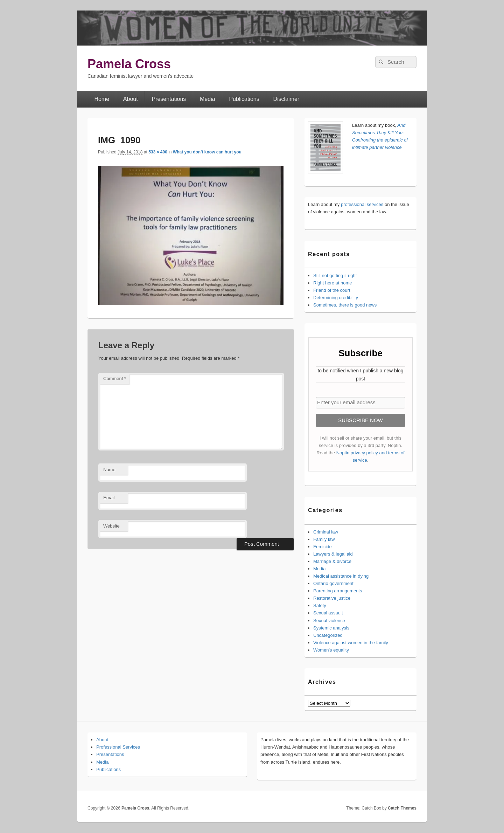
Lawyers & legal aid (333, 554)
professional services (362, 204)
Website (111, 526)
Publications (244, 99)
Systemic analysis (331, 628)
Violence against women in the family (351, 643)
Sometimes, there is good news (345, 305)
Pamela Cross (129, 64)
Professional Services (118, 747)
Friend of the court (332, 290)
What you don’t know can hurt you (207, 152)
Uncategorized (328, 635)
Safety (320, 605)
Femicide (323, 547)
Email (109, 498)
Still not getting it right (335, 276)
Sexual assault (328, 613)
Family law (324, 539)
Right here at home (333, 283)
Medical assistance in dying (341, 576)
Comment (115, 378)
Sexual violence (329, 621)
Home (102, 99)
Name (109, 470)
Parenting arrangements (338, 591)
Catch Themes (402, 808)
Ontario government (333, 583)
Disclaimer (286, 99)
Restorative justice (332, 598)
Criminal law (326, 532)
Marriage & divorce (332, 561)
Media (208, 99)
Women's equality (331, 650)
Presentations (169, 99)
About (131, 99)
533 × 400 (158, 152)
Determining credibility (336, 298)
